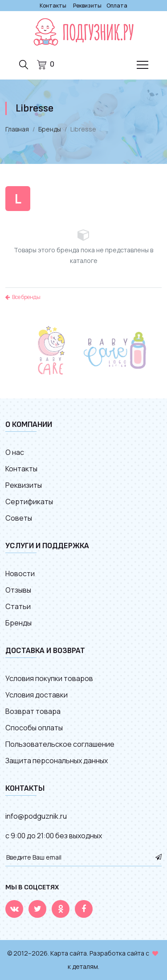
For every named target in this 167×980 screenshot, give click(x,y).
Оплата (117, 6)
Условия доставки (37, 695)
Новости (20, 574)
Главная (17, 129)
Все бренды (23, 297)
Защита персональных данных (57, 761)
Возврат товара (33, 711)
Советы (19, 518)
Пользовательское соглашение (60, 744)
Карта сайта (69, 953)
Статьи (18, 606)
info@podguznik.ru (36, 816)
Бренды (50, 129)
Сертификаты (29, 502)
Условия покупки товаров (49, 678)
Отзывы (18, 590)
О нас (15, 452)
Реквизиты (87, 6)
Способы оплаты (34, 728)
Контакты (53, 6)
